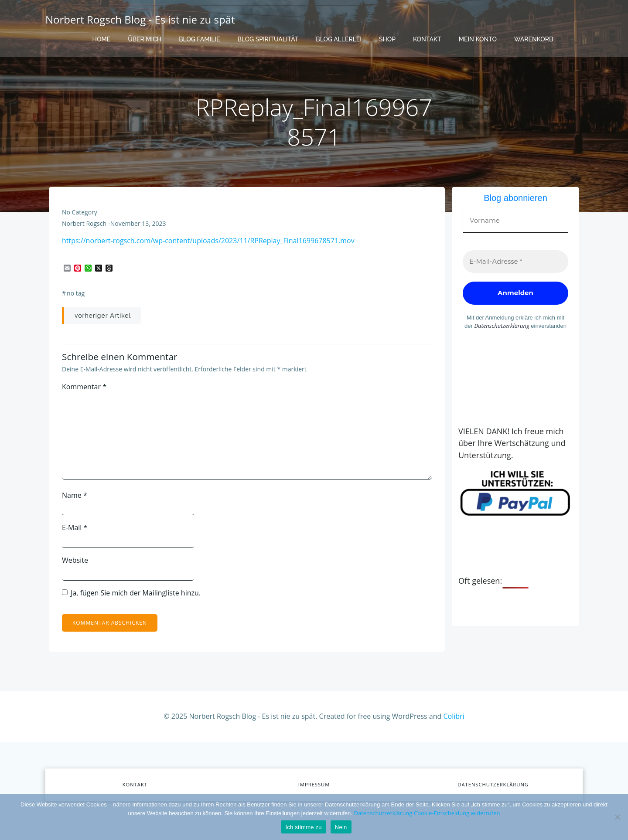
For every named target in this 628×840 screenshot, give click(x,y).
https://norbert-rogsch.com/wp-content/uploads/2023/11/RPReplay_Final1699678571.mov (208, 241)
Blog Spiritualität (268, 39)
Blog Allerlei (339, 39)
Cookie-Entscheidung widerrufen (457, 813)
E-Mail (75, 527)
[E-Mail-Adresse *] (515, 262)
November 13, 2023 (138, 223)
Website (75, 560)
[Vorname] (515, 221)
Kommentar (84, 387)
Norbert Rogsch (84, 223)
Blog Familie (199, 39)
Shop (387, 39)
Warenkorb (534, 39)
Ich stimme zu (303, 827)
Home (102, 39)
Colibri (454, 716)
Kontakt (427, 39)
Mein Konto (478, 39)
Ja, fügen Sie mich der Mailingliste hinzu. (131, 593)
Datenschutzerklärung (502, 326)
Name (75, 495)
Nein (341, 827)
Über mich (145, 39)
